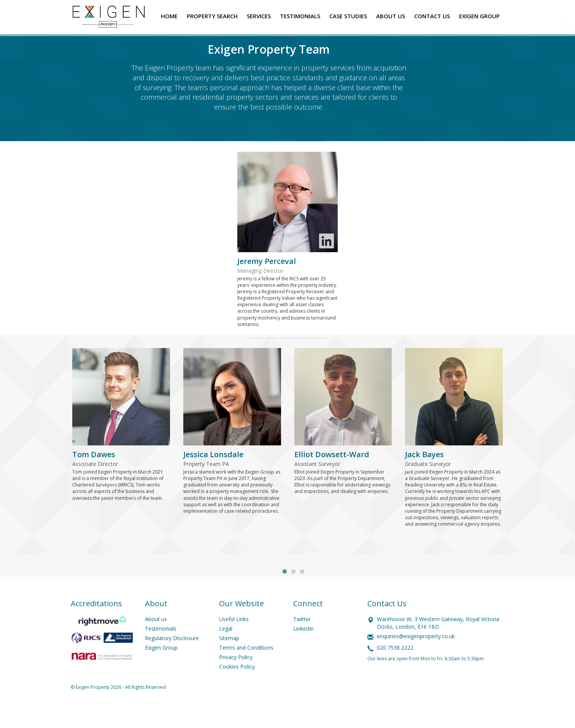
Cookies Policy (237, 685)
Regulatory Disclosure (172, 657)
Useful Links (234, 638)
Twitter (302, 638)
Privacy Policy (236, 676)
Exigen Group (161, 666)
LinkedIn (303, 647)
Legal (226, 647)
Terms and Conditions (246, 666)
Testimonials (161, 647)
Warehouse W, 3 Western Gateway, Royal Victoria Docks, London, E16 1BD (438, 641)
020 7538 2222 (395, 666)
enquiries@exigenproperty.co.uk (416, 655)
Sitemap (229, 657)
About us (156, 638)
